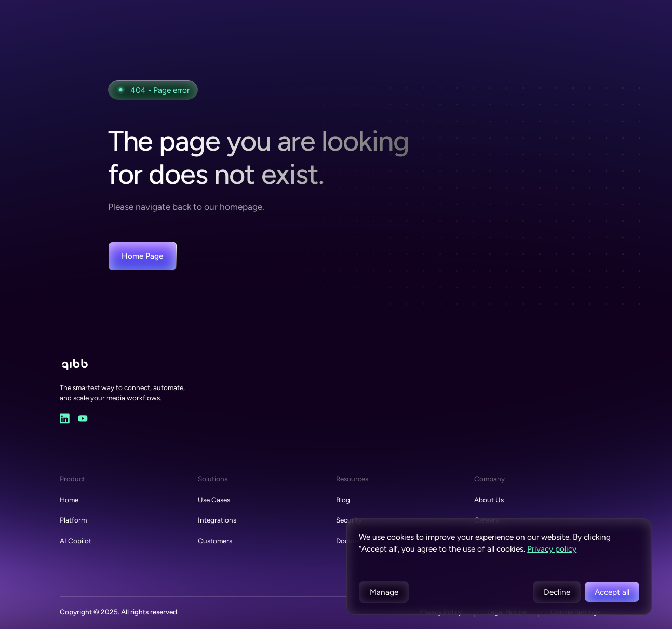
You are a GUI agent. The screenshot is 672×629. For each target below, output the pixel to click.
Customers (215, 541)
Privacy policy (552, 549)
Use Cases (214, 500)
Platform (73, 520)
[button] (384, 592)
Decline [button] (557, 592)
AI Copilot (76, 541)
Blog (343, 500)
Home (69, 500)
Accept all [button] (612, 592)
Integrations (217, 520)
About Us (489, 500)
